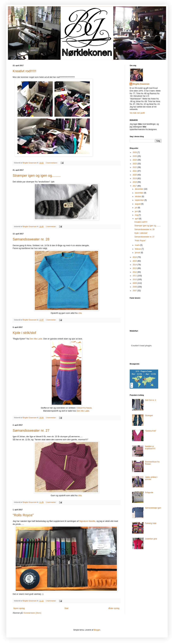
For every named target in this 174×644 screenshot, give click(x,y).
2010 (135, 280)
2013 (135, 268)
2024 (135, 160)
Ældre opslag (114, 608)
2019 (135, 178)
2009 (135, 283)
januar (138, 253)
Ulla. (80, 313)
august (138, 204)
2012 (135, 272)
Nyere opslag (19, 608)
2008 (135, 287)
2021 (135, 171)
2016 (135, 257)
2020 (135, 175)
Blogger (97, 630)
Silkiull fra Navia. (84, 408)
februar (138, 249)
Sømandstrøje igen (153, 508)
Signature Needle (87, 521)
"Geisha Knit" (151, 431)
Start (66, 608)
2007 (135, 291)
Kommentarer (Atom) (32, 613)
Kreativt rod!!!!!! (24, 71)
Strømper (149, 415)
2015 (135, 261)
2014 (135, 265)
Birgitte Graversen (141, 84)
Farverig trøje (151, 523)
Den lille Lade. (36, 339)
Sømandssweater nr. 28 (31, 239)
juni (137, 211)
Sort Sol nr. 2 (151, 400)
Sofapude (149, 493)
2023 (135, 164)
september (140, 200)
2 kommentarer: (52, 163)
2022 (135, 167)
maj (137, 215)
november (139, 193)
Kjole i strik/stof (24, 333)
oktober (138, 196)
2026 (135, 152)
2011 (135, 276)
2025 (135, 156)
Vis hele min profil (137, 113)
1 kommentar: (51, 226)
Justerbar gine (151, 539)
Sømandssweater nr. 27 (31, 430)
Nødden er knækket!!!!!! (150, 448)
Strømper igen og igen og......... (37, 175)
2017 (135, 186)
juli (136, 208)
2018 (135, 182)
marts (138, 245)
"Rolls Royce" (23, 515)
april (137, 219)
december (139, 189)
